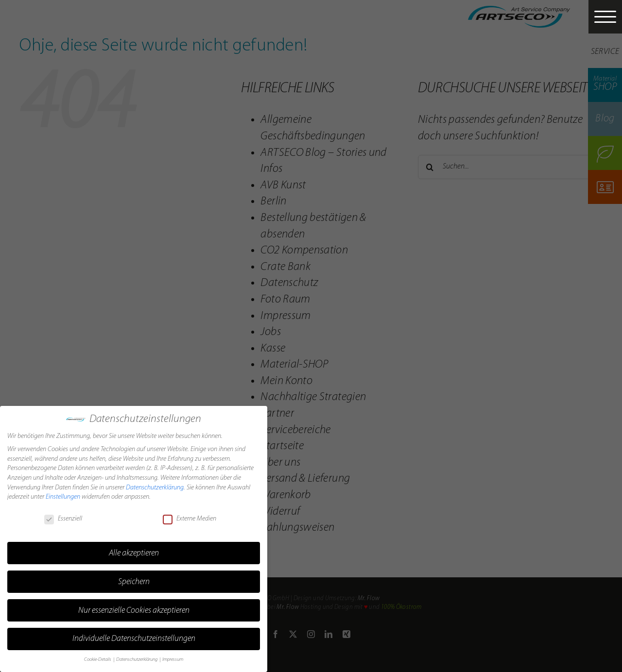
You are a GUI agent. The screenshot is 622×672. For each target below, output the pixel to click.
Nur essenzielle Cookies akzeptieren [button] (134, 608)
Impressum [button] (173, 657)
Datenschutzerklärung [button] (137, 657)
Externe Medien (190, 516)
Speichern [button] (134, 579)
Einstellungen (63, 494)
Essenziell (63, 516)
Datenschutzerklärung (155, 485)
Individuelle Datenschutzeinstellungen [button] (134, 636)
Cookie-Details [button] (98, 657)
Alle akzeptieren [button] (134, 550)
